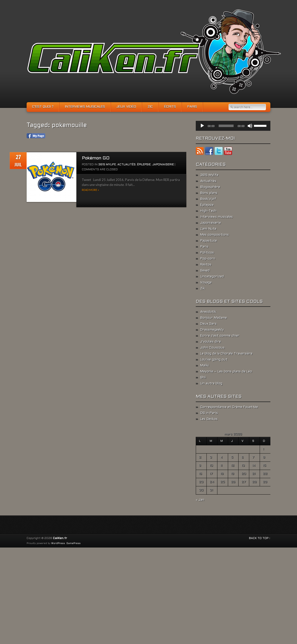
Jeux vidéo (126, 107)
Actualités (126, 165)
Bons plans (209, 193)
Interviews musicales (85, 107)
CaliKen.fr (60, 538)
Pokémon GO (96, 158)
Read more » (90, 190)
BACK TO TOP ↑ (260, 538)
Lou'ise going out (214, 360)
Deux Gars (208, 324)
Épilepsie (144, 165)
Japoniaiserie (163, 165)
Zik (203, 289)
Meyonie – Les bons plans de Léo (226, 372)
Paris (192, 107)
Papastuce (209, 241)
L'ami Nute (208, 229)
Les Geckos (209, 419)
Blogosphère (210, 187)
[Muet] (250, 126)
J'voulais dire (211, 342)
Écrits (170, 107)
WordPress (58, 544)
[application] (233, 126)
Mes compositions (215, 235)
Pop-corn (208, 259)
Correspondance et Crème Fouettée (229, 407)
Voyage (206, 283)
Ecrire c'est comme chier (220, 336)
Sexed (205, 271)
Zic (150, 107)
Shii (203, 378)
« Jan (200, 500)
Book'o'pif (208, 199)
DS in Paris (209, 413)
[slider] (226, 126)
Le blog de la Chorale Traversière (226, 354)
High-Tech (208, 211)
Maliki (205, 366)
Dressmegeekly (212, 330)
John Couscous (212, 348)
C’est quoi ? (43, 107)
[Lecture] (202, 126)
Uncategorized (212, 277)
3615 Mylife (107, 165)
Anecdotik (208, 312)
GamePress (74, 544)
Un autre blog (211, 384)
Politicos (207, 253)
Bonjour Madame (214, 318)
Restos (206, 265)
